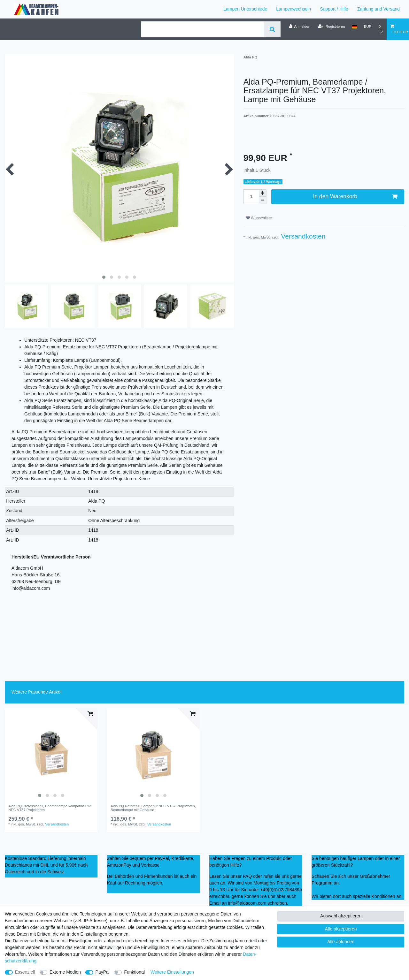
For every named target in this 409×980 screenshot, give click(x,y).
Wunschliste (259, 218)
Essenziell (25, 972)
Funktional (134, 972)
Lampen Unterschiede (245, 9)
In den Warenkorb (355, 197)
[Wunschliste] (381, 29)
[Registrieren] (332, 27)
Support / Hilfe (334, 9)
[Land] (355, 27)
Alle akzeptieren (341, 929)
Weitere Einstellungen (172, 972)
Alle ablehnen (341, 942)
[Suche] (272, 29)
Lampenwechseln (293, 9)
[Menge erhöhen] (263, 193)
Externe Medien (65, 972)
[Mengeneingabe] (251, 197)
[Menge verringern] (263, 200)
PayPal (103, 972)
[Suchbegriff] (203, 29)
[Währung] (368, 27)
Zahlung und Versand (378, 9)
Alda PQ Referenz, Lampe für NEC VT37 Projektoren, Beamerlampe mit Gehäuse (153, 808)
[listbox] (51, 754)
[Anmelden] (300, 27)
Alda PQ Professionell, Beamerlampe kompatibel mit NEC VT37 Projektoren (50, 808)
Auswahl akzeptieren (341, 916)
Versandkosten (302, 236)
